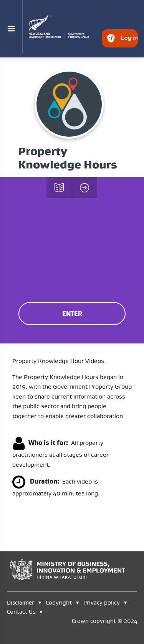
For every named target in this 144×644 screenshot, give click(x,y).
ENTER (72, 314)
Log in (129, 38)
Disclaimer (21, 602)
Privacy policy (102, 602)
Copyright (60, 602)
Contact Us (21, 612)
